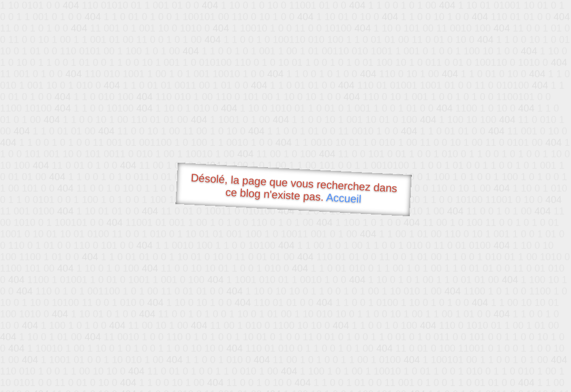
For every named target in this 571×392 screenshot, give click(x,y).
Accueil (344, 198)
